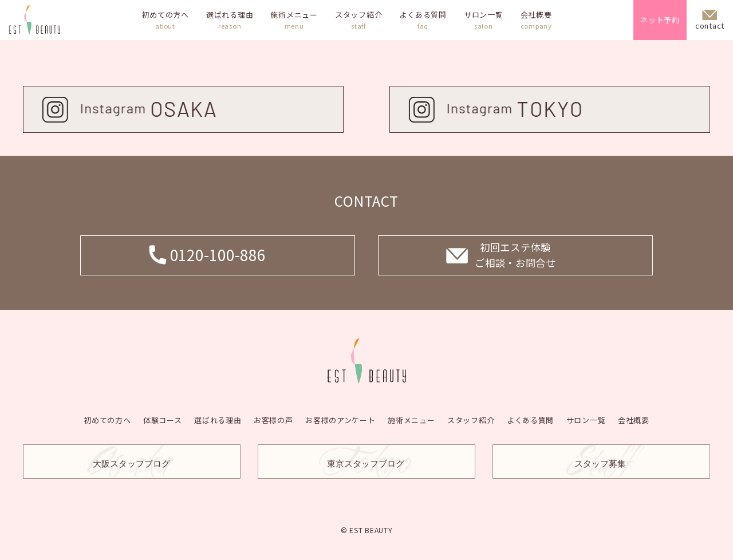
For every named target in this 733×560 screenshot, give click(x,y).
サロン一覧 (484, 20)
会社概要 (536, 20)
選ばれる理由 (230, 20)
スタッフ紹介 (359, 20)
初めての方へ (165, 20)
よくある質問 (423, 20)
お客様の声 (275, 419)
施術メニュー (294, 20)
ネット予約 (660, 20)
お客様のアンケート (341, 419)
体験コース (165, 419)
